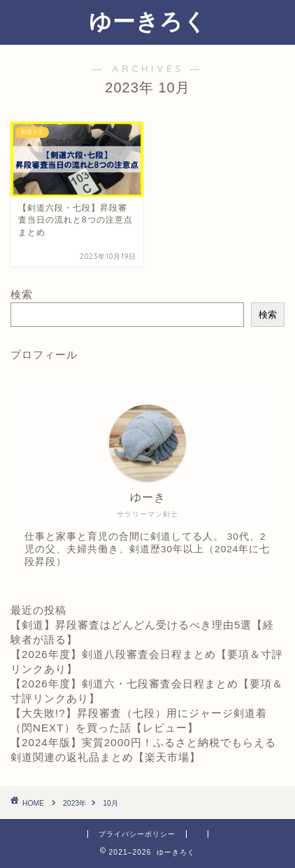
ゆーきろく (148, 21)
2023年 (74, 803)
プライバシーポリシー (137, 834)
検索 (22, 294)
